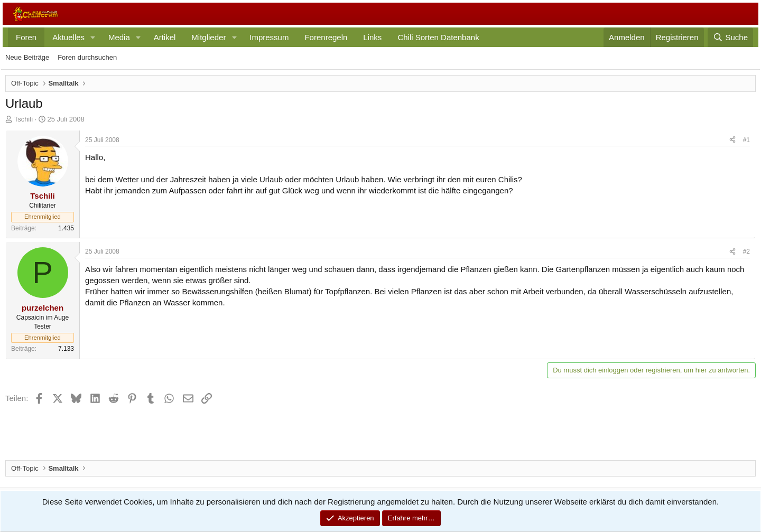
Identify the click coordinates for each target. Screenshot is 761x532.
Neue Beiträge (27, 57)
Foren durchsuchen (87, 57)
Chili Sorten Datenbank (438, 37)
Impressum (269, 37)
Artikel (165, 37)
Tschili (24, 119)
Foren (26, 37)
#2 (746, 251)
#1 (746, 140)
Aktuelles (68, 37)
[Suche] (730, 37)
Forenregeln (326, 37)
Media (119, 37)
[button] (93, 37)
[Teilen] (732, 140)
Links (372, 37)
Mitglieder (208, 37)
